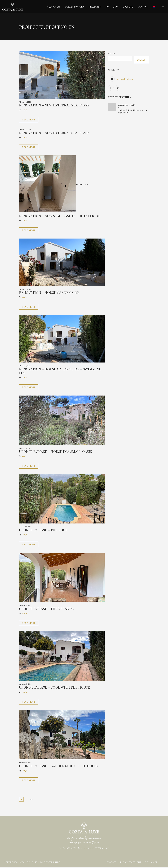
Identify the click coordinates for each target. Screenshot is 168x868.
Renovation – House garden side (49, 293)
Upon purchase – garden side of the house (59, 767)
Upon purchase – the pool (43, 530)
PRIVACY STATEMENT (131, 863)
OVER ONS (128, 7)
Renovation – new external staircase (54, 105)
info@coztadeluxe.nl (125, 79)
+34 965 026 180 (69, 849)
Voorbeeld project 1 (127, 105)
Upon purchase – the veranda (46, 609)
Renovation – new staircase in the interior (60, 216)
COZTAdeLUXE (102, 849)
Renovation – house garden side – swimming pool (60, 371)
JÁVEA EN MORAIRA (74, 7)
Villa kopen (53, 7)
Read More (29, 120)
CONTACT (143, 7)
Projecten (95, 7)
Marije (24, 110)
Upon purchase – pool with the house (54, 688)
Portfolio (112, 7)
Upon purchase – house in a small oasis (55, 452)
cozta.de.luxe (86, 849)
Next (32, 800)
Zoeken (112, 54)
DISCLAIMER (151, 863)
